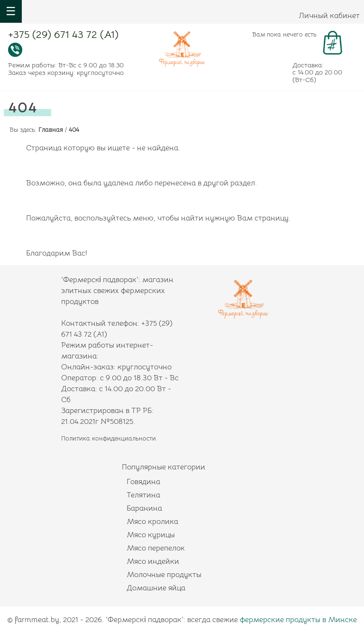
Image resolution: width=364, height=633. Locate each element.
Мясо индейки (153, 561)
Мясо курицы (151, 535)
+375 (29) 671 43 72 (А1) (63, 36)
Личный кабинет (329, 16)
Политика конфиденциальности (109, 438)
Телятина (143, 495)
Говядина (143, 482)
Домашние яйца (156, 588)
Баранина (144, 508)
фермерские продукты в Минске (298, 620)
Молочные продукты (164, 575)
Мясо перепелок (156, 548)
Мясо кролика (152, 522)
